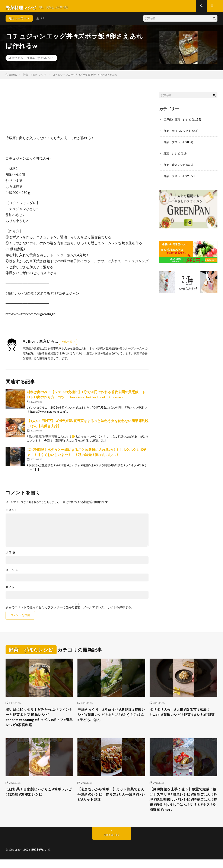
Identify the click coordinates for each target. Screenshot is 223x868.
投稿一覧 (67, 345)
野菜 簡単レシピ (175, 178)
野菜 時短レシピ (175, 167)
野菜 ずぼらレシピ (41, 61)
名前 (10, 556)
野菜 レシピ (172, 156)
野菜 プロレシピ (175, 145)
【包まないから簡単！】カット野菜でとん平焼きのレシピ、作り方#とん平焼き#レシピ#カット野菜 (111, 801)
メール (12, 573)
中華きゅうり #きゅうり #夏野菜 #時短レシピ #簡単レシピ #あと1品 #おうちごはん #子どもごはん (111, 718)
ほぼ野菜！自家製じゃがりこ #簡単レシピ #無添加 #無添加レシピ (39, 798)
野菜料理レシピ (42, 858)
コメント (12, 513)
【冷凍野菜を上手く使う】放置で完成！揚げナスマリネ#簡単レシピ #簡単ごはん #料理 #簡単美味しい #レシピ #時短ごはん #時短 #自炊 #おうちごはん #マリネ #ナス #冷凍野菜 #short (183, 806)
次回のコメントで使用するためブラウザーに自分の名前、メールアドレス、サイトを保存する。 (70, 610)
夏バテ (41, 21)
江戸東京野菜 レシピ (178, 123)
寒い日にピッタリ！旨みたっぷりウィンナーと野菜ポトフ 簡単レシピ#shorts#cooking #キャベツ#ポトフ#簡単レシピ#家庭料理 (39, 721)
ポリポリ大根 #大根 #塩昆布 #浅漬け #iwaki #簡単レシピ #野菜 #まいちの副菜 (183, 718)
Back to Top (111, 843)
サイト (10, 590)
